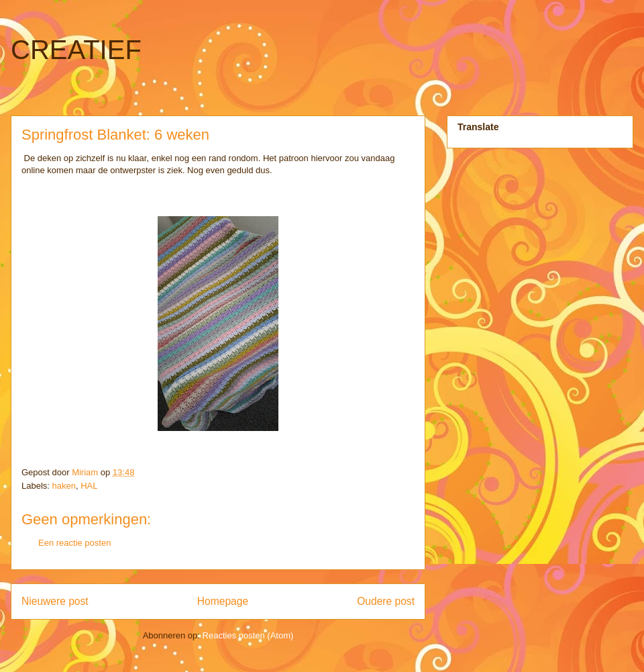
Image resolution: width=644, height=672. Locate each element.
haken (64, 486)
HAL (89, 486)
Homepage (223, 601)
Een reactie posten (74, 543)
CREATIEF (76, 50)
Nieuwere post (55, 601)
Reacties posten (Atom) (248, 635)
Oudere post (386, 601)
